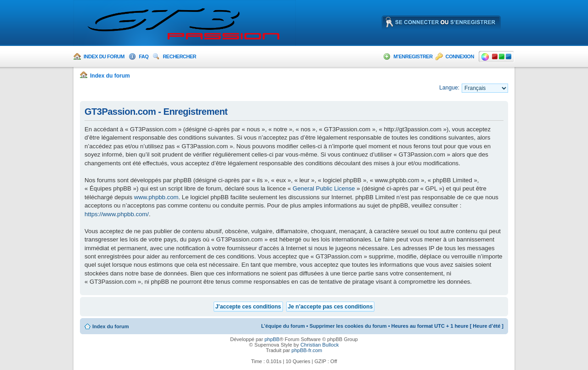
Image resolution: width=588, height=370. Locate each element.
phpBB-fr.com (307, 350)
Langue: (449, 88)
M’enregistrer (413, 56)
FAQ (144, 56)
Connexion (460, 56)
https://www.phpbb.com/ (117, 214)
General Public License (324, 188)
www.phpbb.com (156, 197)
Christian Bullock (320, 345)
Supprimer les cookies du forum (348, 326)
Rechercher (179, 56)
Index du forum (104, 56)
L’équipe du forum (283, 326)
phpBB (272, 339)
